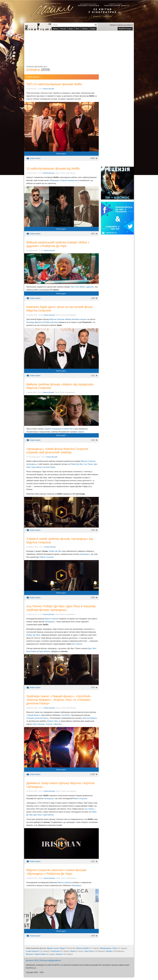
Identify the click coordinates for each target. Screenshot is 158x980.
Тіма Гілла (75, 287)
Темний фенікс (33, 715)
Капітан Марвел (90, 718)
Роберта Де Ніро (51, 322)
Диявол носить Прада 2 (57, 948)
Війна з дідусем (87, 287)
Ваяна (73, 951)
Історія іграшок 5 (33, 951)
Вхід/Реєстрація (125, 29)
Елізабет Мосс (68, 429)
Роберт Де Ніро (77, 464)
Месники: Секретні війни (36, 954)
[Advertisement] (79, 46)
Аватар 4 (60, 954)
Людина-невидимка (53, 429)
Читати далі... (61, 154)
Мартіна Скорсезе (57, 319)
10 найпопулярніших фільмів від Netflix (53, 169)
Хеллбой (65, 715)
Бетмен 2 (110, 951)
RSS (36, 960)
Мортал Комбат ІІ (83, 948)
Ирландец (76, 885)
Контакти (29, 960)
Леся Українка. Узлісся (42, 724)
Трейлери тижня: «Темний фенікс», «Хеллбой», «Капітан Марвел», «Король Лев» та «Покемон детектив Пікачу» (59, 700)
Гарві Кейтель (37, 467)
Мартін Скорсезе (47, 557)
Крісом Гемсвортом (69, 180)
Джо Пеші (92, 648)
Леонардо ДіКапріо (34, 322)
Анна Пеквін (50, 467)
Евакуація (55, 180)
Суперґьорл (55, 951)
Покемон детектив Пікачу (38, 718)
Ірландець (33, 70)
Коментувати (33, 158)
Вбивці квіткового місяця (76, 319)
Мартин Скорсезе (65, 882)
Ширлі (81, 432)
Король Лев (52, 721)
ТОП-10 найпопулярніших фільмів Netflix (54, 84)
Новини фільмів (48, 89)
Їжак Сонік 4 (89, 951)
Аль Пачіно (88, 464)
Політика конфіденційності (50, 960)
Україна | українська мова (121, 25)
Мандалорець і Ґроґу (109, 948)
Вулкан (58, 724)
